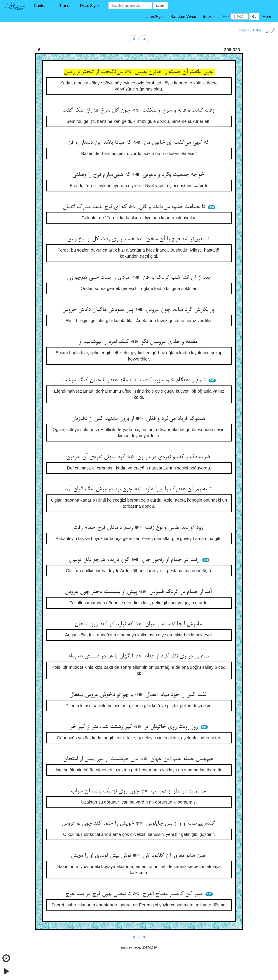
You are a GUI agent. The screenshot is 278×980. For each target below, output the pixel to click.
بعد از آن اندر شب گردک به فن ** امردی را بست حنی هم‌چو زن (139, 278)
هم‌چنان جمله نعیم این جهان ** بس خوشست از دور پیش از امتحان (139, 759)
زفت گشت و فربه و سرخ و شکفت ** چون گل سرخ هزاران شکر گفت (139, 110)
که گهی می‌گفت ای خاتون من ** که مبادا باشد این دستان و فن (139, 143)
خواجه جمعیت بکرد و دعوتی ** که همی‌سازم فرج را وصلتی (139, 175)
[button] (43, 6)
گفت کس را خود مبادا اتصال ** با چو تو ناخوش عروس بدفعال (139, 695)
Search (161, 6)
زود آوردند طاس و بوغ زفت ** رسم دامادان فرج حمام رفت (139, 528)
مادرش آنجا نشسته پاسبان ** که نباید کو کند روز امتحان (139, 624)
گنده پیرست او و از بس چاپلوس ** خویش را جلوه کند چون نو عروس (139, 824)
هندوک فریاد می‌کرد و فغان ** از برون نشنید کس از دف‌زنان (139, 419)
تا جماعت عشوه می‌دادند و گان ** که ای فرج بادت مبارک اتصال (135, 207)
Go (254, 16)
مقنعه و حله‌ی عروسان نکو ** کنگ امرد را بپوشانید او (139, 342)
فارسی (270, 30)
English (244, 30)
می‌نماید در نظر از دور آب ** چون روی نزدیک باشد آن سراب (139, 791)
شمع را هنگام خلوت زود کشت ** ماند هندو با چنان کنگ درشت (135, 380)
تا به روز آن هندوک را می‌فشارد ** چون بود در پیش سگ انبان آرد (139, 489)
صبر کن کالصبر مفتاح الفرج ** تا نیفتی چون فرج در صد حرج (135, 894)
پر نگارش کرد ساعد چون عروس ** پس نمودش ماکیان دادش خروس (139, 310)
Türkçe (257, 30)
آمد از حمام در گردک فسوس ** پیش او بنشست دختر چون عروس (139, 592)
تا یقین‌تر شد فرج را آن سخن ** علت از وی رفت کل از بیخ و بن (139, 239)
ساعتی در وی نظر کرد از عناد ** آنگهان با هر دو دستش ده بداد (139, 656)
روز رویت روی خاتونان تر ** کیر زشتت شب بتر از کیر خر (135, 727)
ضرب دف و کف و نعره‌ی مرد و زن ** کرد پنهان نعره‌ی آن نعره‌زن (139, 457)
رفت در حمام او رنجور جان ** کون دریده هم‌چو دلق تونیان (135, 560)
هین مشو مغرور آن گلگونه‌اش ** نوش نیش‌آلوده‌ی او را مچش (139, 856)
